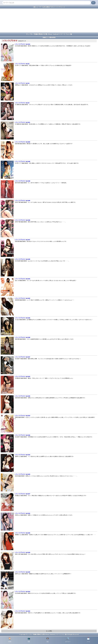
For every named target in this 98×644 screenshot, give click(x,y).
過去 (48, 640)
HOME (10, 640)
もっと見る (49, 631)
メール (88, 640)
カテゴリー (68, 640)
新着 (29, 640)
